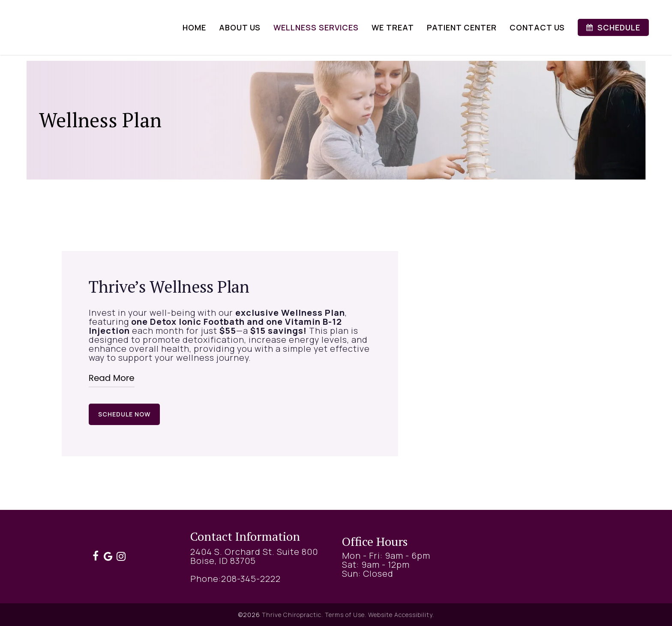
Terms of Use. (346, 615)
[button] (124, 414)
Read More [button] (112, 378)
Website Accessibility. (401, 615)
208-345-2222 (251, 579)
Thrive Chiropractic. (292, 615)
